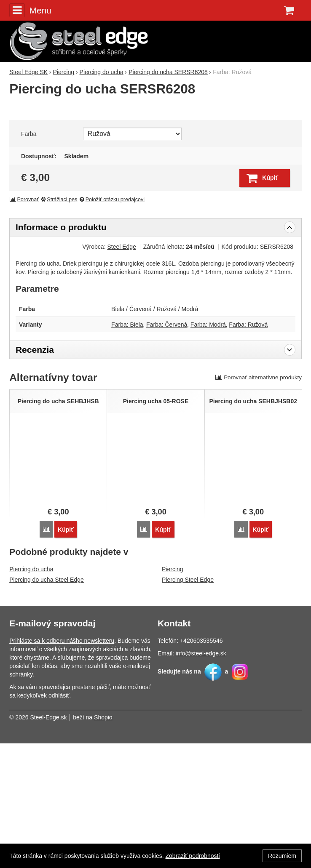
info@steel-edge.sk (201, 778)
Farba (29, 259)
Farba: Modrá (208, 450)
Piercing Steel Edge (188, 704)
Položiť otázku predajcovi (112, 325)
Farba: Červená (167, 450)
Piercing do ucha (31, 694)
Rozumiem (282, 856)
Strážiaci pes (59, 325)
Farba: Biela (127, 450)
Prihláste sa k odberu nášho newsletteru (62, 765)
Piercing (173, 694)
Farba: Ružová (248, 450)
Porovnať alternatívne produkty (258, 502)
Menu (30, 10)
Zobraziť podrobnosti (193, 856)
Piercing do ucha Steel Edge (47, 704)
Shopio (103, 842)
